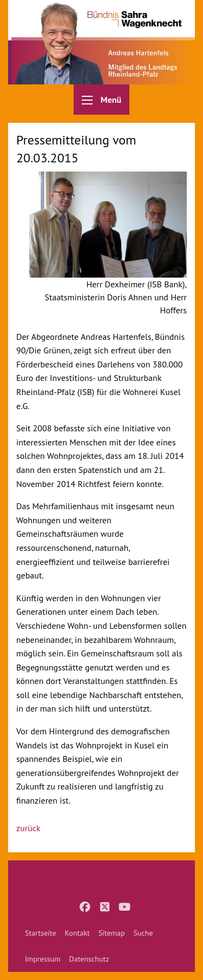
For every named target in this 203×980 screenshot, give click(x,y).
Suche (143, 933)
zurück (28, 828)
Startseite (41, 933)
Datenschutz (89, 959)
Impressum (43, 959)
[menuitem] (41, 933)
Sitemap (112, 933)
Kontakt (77, 933)
